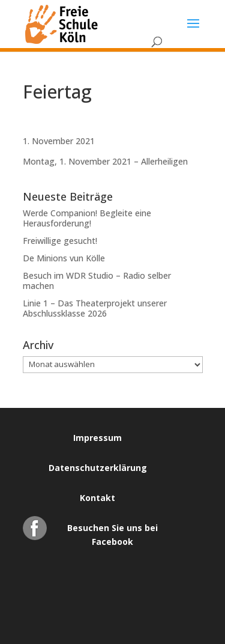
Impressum (97, 438)
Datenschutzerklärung (98, 468)
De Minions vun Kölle (64, 258)
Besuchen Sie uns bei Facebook (112, 531)
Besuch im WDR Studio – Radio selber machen (97, 281)
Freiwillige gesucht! (60, 241)
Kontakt (97, 498)
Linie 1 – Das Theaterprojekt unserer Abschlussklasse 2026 (95, 308)
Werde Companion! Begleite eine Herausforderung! (87, 218)
